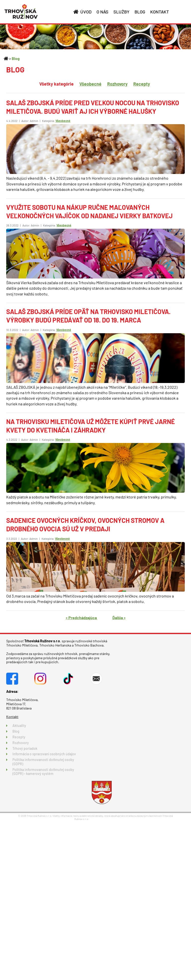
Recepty (142, 84)
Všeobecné (90, 84)
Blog (16, 58)
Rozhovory (117, 84)
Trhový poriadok (25, 748)
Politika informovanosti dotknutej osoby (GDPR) (43, 762)
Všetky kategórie (56, 84)
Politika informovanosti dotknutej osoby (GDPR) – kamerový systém (43, 772)
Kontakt (12, 717)
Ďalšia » (119, 618)
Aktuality (19, 726)
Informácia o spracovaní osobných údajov (44, 754)
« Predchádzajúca (82, 618)
